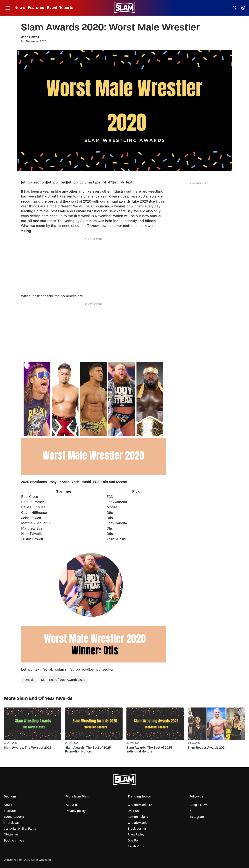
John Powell (30, 37)
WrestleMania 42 (140, 805)
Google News (199, 805)
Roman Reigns (138, 817)
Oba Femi (135, 841)
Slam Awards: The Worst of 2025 (28, 748)
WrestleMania (138, 823)
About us (72, 805)
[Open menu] (8, 8)
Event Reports (60, 8)
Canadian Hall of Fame (20, 829)
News (20, 8)
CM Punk (134, 811)
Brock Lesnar (137, 829)
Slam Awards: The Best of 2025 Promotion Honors (88, 749)
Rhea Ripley (136, 834)
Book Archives (14, 841)
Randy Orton (136, 846)
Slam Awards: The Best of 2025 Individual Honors (149, 749)
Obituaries (11, 834)
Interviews (11, 823)
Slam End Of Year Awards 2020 (63, 680)
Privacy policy (76, 811)
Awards (29, 680)
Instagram (197, 817)
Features (36, 8)
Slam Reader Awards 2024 (207, 748)
